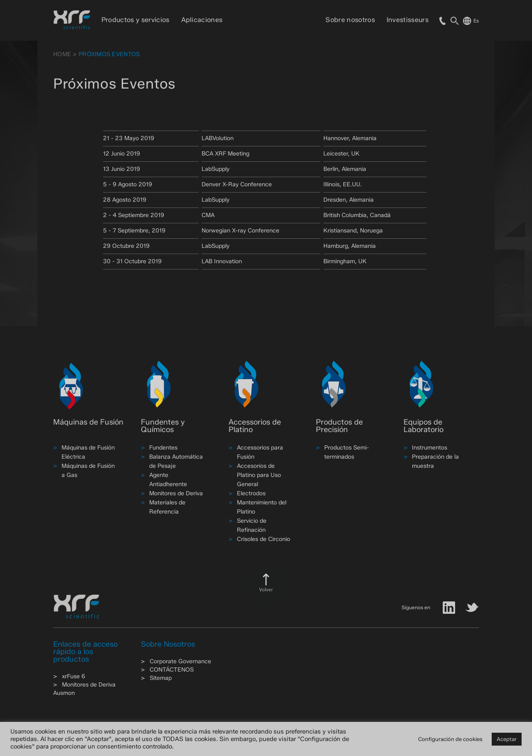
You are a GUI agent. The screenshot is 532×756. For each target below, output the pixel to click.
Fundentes (163, 448)
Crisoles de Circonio (264, 539)
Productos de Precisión (339, 426)
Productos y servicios (135, 20)
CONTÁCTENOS (172, 670)
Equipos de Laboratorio (424, 426)
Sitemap (161, 678)
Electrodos (251, 493)
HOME (62, 54)
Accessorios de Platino (255, 426)
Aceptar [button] (507, 739)
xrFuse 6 (74, 676)
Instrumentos (430, 448)
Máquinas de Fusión (88, 422)
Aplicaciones (202, 20)
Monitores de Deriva (176, 493)
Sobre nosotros (350, 20)
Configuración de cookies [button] (450, 739)
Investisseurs (408, 20)
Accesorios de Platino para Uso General (259, 475)
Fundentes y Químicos (163, 426)
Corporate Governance (180, 661)
